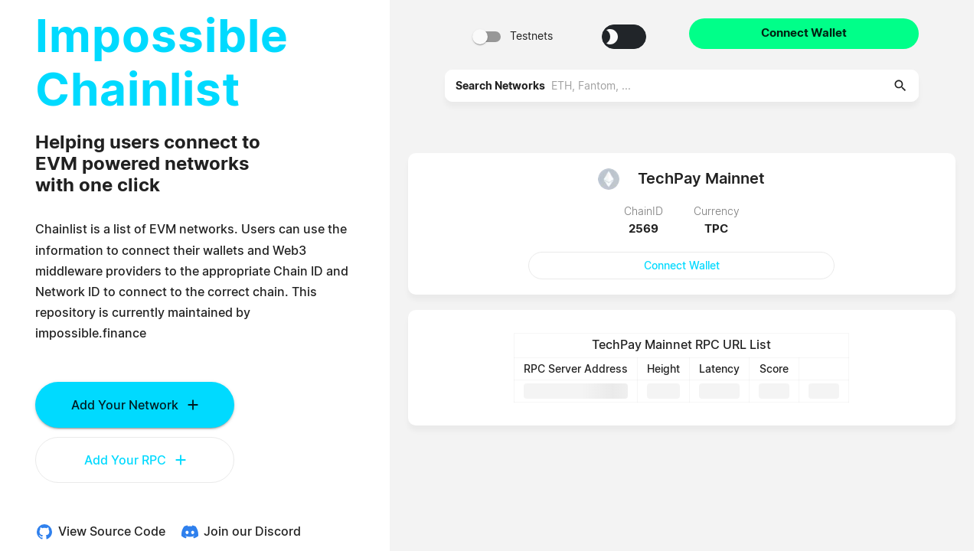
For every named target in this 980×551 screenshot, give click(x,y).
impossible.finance (91, 333)
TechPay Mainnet (701, 178)
